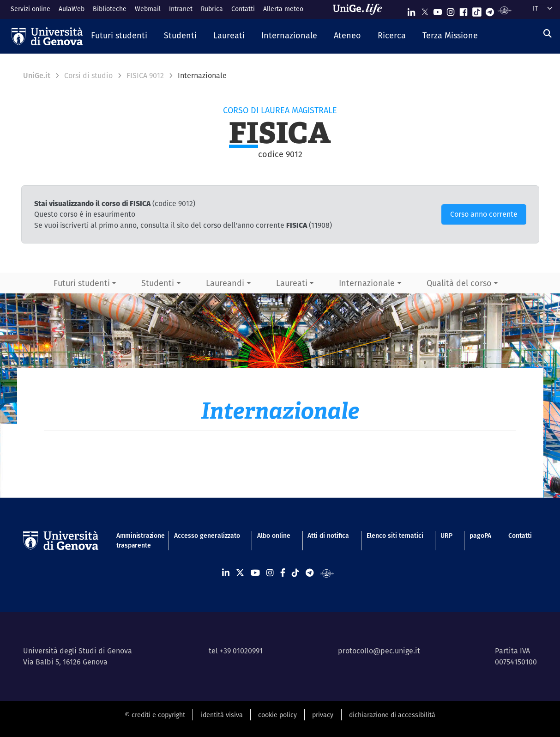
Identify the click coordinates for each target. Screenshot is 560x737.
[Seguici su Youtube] (438, 10)
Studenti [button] (158, 283)
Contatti (243, 9)
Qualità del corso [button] (459, 283)
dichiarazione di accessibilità (392, 715)
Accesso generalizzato (207, 536)
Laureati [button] (292, 283)
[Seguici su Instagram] (451, 10)
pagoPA (480, 536)
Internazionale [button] (367, 283)
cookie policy (277, 715)
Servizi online (30, 9)
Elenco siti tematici (395, 536)
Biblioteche (110, 9)
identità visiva (222, 715)
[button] (119, 36)
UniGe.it (37, 76)
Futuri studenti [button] (82, 283)
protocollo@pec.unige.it (379, 651)
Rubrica (212, 9)
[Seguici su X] (425, 10)
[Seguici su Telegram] (490, 10)
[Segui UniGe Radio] (504, 10)
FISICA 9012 (145, 76)
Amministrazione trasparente (137, 540)
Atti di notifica (328, 536)
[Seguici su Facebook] (464, 10)
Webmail (148, 9)
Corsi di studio (88, 76)
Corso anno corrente (484, 214)
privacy (323, 715)
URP (446, 536)
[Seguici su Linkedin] (411, 10)
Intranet (181, 9)
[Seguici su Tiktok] (477, 10)
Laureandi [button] (225, 283)
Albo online (274, 536)
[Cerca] (548, 33)
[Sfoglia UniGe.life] (361, 9)
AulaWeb (72, 9)
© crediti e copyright (155, 715)
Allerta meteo (283, 9)
